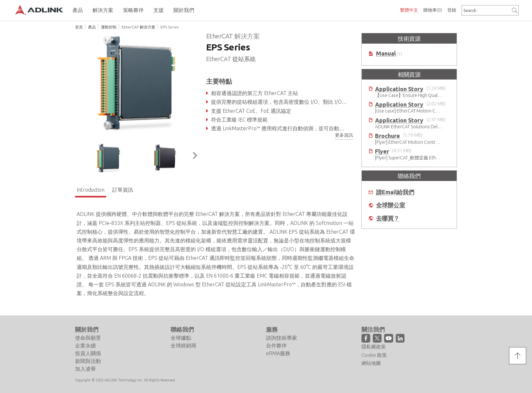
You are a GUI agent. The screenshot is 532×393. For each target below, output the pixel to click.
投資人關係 (88, 353)
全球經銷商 (183, 345)
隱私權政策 (374, 347)
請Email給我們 (395, 192)
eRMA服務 (278, 353)
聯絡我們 (182, 329)
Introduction (91, 190)
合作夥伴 (276, 345)
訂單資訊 (123, 190)
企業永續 (85, 345)
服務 (272, 329)
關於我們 (87, 329)
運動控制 (109, 27)
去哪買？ (388, 218)
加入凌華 (85, 369)
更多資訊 (344, 135)
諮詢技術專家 (282, 338)
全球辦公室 (391, 205)
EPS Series (170, 27)
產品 (92, 27)
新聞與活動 (88, 361)
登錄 (452, 10)
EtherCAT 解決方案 (139, 27)
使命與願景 (88, 338)
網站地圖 (371, 363)
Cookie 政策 (374, 355)
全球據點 (181, 338)
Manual (386, 53)
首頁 (79, 27)
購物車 (433, 10)
